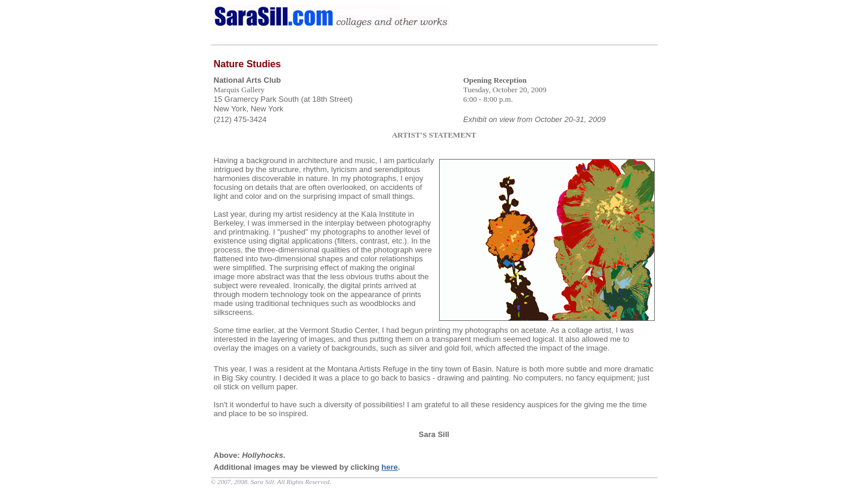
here (389, 467)
